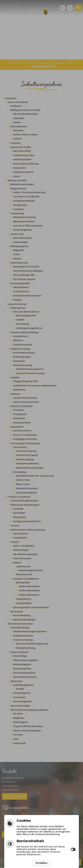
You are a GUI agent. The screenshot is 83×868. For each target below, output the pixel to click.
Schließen (41, 863)
